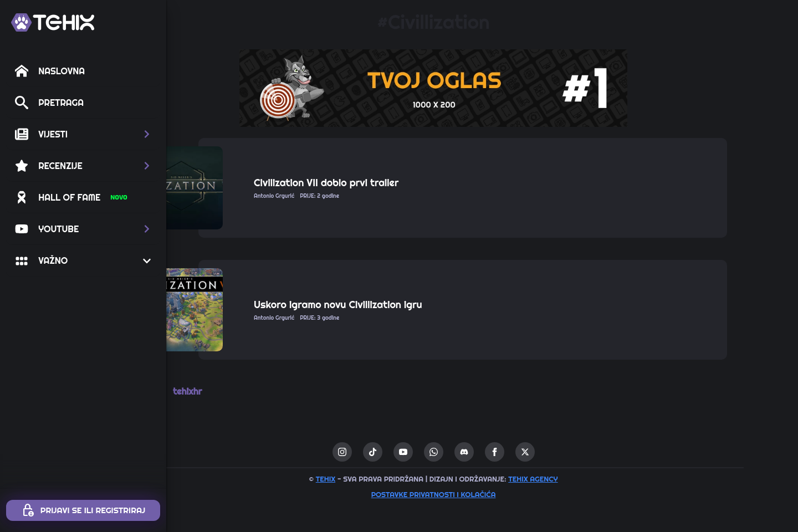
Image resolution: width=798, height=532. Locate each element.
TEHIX (374, 479)
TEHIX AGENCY (582, 479)
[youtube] (452, 452)
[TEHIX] (53, 22)
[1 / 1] (482, 88)
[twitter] (574, 452)
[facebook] (543, 452)
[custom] (421, 452)
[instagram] (391, 452)
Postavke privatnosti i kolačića (482, 494)
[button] (83, 134)
